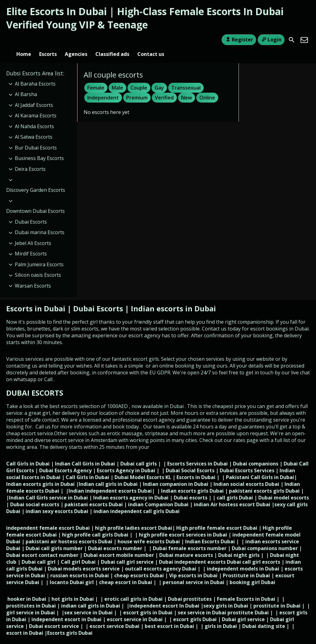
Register (239, 40)
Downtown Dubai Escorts (35, 201)
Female (96, 78)
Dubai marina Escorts (40, 222)
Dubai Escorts (31, 212)
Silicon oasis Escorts (38, 265)
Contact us (151, 40)
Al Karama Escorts (36, 105)
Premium (137, 87)
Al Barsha (26, 84)
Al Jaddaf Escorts (34, 95)
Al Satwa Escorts (34, 127)
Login (271, 40)
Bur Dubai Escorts (36, 137)
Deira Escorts (30, 159)
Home (24, 40)
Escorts (48, 40)
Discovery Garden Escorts (36, 180)
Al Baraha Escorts (35, 74)
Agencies (76, 40)
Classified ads (112, 40)
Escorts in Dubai (37, 298)
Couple (139, 78)
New (187, 87)
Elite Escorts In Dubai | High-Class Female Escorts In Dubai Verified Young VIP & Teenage (145, 18)
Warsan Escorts (33, 276)
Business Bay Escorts (39, 148)
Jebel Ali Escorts (33, 233)
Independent (103, 87)
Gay (159, 78)
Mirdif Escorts (31, 243)
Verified (164, 87)
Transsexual (186, 78)
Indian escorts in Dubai (173, 298)
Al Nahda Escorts (34, 116)
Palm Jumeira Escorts (39, 254)
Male (117, 78)
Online (207, 87)
